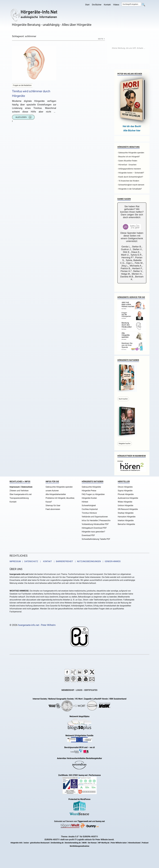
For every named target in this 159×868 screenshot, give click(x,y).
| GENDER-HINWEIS (111, 561)
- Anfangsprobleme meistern (129, 169)
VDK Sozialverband (118, 699)
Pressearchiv (105, 520)
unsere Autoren (52, 491)
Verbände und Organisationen (95, 517)
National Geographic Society (61, 699)
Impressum (15, 487)
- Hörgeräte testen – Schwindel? (131, 173)
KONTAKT (47, 561)
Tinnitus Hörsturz (89, 513)
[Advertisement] (128, 48)
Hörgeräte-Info (16, 843)
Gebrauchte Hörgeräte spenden (59, 487)
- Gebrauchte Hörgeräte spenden (131, 153)
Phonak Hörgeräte (126, 494)
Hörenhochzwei (134, 843)
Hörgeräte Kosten (89, 498)
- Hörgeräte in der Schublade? (130, 189)
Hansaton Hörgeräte (127, 517)
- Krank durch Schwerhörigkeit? (130, 177)
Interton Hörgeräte (126, 520)
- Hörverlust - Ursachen (127, 165)
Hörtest (85, 502)
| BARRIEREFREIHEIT (63, 561)
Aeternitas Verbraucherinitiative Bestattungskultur (79, 758)
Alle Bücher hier (132, 131)
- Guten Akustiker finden (127, 161)
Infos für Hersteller (90, 520)
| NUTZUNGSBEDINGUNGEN (87, 561)
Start (87, 5)
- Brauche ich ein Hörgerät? (129, 157)
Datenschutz (27, 487)
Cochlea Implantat (90, 509)
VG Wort (79, 699)
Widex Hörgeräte (125, 502)
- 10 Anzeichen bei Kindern (128, 181)
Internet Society (40, 699)
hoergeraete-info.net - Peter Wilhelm (37, 625)
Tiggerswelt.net (85, 821)
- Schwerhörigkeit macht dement (131, 185)
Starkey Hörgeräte (126, 513)
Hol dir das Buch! (132, 126)
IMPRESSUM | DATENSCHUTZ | (26, 561)
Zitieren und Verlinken (19, 491)
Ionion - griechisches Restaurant (37, 843)
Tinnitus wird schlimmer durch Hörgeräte (31, 93)
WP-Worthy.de (104, 843)
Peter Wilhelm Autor (119, 843)
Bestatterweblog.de (73, 843)
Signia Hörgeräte (125, 491)
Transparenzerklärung (19, 498)
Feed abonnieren (53, 509)
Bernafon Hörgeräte (126, 524)
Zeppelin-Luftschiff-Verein (96, 699)
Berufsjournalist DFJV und (76, 747)
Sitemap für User (53, 505)
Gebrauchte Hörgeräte (91, 487)
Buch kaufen (123, 399)
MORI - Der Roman (89, 843)
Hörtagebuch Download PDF (94, 528)
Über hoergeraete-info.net (21, 494)
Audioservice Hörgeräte (128, 498)
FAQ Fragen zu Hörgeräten (93, 494)
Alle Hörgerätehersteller (56, 494)
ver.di (92, 747)
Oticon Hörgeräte (125, 487)
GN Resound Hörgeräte (128, 509)
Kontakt (107, 5)
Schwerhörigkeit (89, 505)
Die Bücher (97, 5)
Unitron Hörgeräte (125, 505)
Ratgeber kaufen (125, 443)
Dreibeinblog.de (57, 843)
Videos (116, 5)
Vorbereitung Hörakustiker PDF (95, 524)
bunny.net (100, 821)
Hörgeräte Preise (89, 491)
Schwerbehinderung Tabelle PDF (96, 539)
